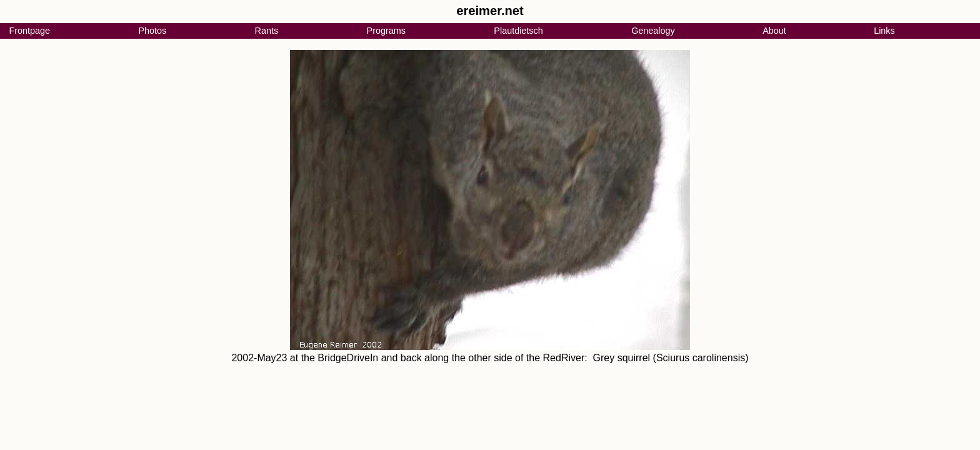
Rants (267, 31)
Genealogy (653, 31)
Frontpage (29, 31)
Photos (152, 31)
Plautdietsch (518, 31)
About (774, 31)
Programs (386, 31)
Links (884, 31)
